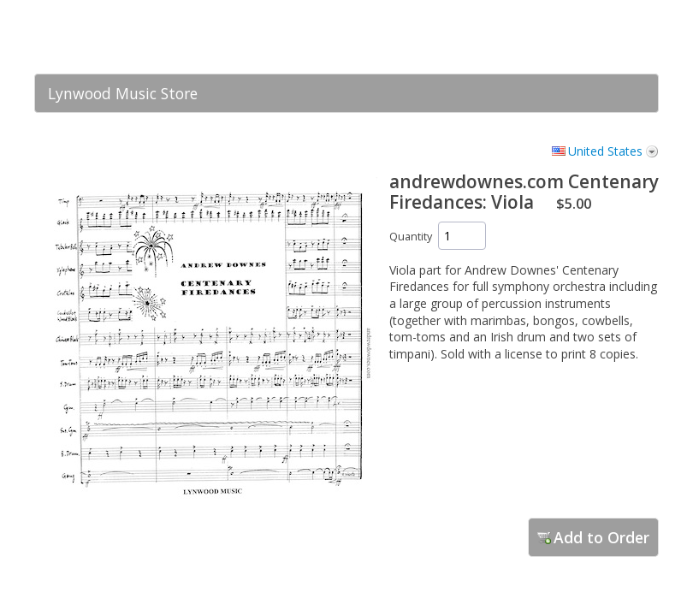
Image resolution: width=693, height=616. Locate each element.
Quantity (411, 237)
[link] (612, 37)
